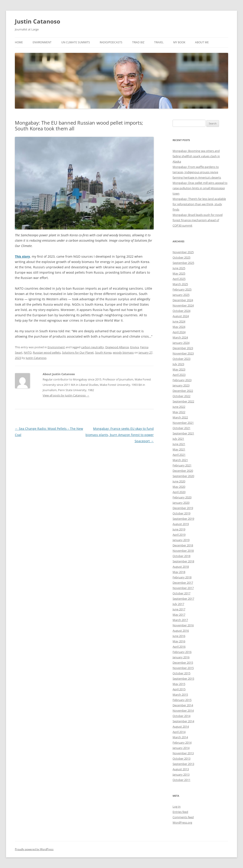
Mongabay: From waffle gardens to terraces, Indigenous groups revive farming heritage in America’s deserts (197, 172)
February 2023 (182, 380)
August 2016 (181, 631)
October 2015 (181, 673)
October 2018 (181, 556)
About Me (202, 42)
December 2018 (183, 545)
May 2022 (179, 412)
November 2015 (183, 668)
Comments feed (183, 817)
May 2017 (179, 615)
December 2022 (183, 391)
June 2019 (179, 529)
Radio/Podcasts (111, 42)
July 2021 (178, 439)
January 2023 (181, 385)
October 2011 (181, 780)
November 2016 (183, 625)
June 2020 (179, 481)
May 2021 (179, 449)
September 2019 (183, 519)
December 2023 (183, 348)
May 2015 (179, 684)
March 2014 (180, 737)
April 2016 (179, 647)
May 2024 (179, 327)
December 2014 (183, 705)
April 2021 (179, 455)
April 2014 (179, 732)
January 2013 (181, 774)
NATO (28, 352)
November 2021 (183, 423)
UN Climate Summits (76, 42)
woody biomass (123, 352)
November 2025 (183, 252)
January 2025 (181, 295)
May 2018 (179, 572)
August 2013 (181, 769)
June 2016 (179, 636)
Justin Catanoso (38, 21)
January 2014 (181, 748)
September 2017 (183, 599)
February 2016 (182, 652)
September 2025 (183, 263)
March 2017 (180, 620)
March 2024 (180, 337)
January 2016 (181, 657)
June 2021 (179, 444)
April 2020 (179, 492)
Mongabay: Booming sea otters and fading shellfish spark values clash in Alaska (196, 156)
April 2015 (179, 689)
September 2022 (183, 401)
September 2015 (183, 679)
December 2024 (183, 300)
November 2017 (183, 588)
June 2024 (179, 321)
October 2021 (181, 428)
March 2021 (180, 460)
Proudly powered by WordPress (34, 849)
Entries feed (180, 812)
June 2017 (179, 609)
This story (22, 256)
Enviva (134, 347)
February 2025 (182, 289)
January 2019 (181, 540)
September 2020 (183, 476)
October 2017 (181, 593)
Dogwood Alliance (117, 347)
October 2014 (181, 716)
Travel (159, 42)
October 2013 (181, 759)
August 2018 (181, 567)
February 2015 (182, 700)
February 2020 (182, 497)
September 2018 (183, 561)
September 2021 (183, 433)
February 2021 (182, 465)
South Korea (103, 352)
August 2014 (181, 727)
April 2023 (179, 375)
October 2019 (181, 513)
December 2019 (183, 508)
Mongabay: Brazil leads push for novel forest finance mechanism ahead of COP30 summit (198, 220)
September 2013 (183, 764)
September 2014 (183, 721)
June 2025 (179, 268)
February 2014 (182, 743)
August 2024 (181, 316)
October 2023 (181, 359)
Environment (42, 42)
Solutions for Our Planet (78, 352)
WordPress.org (182, 822)
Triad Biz (138, 42)
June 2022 (179, 407)
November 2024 (183, 305)
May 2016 (179, 641)
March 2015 (180, 695)
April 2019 (179, 535)
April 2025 (179, 279)
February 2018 (182, 577)
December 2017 (183, 583)
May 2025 (179, 273)
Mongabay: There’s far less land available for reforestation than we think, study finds (199, 204)
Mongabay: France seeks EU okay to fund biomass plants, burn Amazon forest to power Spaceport (120, 435)
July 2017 (178, 604)
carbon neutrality (93, 347)
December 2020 (183, 471)
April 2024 (179, 332)
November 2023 (183, 353)
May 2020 (179, 487)
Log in (177, 806)
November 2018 (183, 551)
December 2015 (183, 663)
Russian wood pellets (47, 352)
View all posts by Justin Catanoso (66, 395)
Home (19, 42)
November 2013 (183, 753)
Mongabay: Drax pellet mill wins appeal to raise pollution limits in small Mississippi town (200, 188)
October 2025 (181, 257)
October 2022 (181, 396)
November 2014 (183, 711)
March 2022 (180, 417)
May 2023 (179, 369)
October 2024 (181, 311)
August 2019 (181, 524)
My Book (179, 42)
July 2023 (178, 364)
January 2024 (181, 343)
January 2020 (181, 503)
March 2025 (180, 284)
